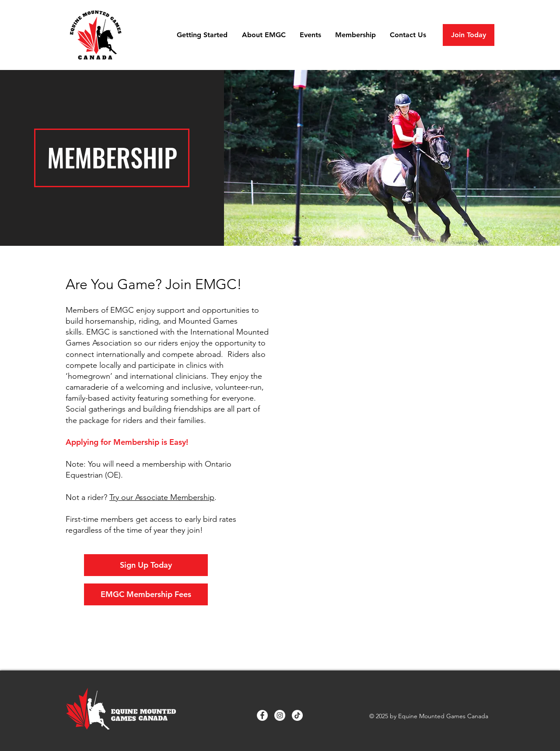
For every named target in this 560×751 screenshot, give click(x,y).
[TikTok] (297, 715)
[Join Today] (469, 35)
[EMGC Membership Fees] (146, 594)
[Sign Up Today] (146, 565)
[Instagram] (280, 715)
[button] (203, 35)
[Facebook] (262, 715)
